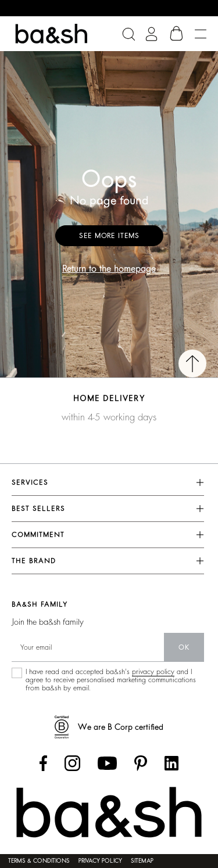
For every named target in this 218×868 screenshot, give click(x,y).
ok (184, 647)
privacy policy (153, 672)
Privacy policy (100, 861)
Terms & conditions (39, 861)
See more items (109, 236)
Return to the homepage (109, 269)
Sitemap (142, 861)
